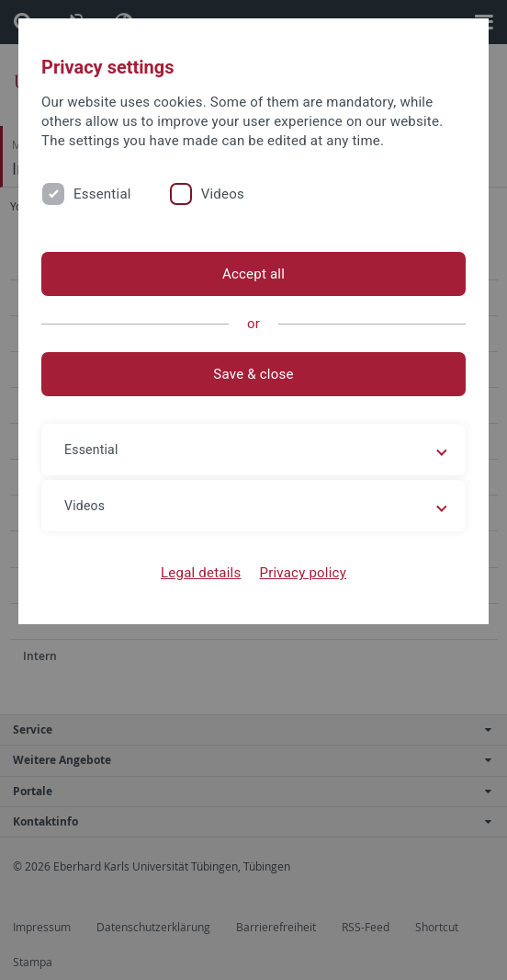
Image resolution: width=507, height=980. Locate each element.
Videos (223, 194)
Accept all (253, 274)
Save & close (253, 374)
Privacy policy (303, 573)
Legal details (201, 573)
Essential (102, 194)
